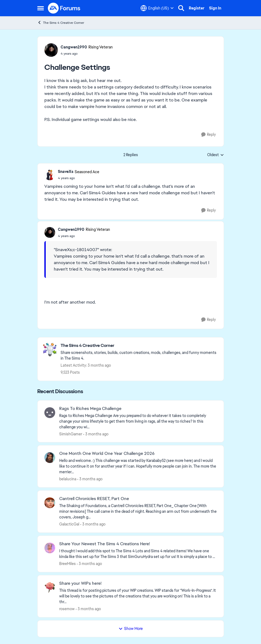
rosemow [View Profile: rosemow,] (67, 609)
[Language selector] (157, 8)
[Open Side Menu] (41, 8)
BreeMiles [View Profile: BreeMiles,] (67, 564)
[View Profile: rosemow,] (50, 587)
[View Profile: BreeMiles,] (50, 548)
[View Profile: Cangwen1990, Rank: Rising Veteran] (51, 50)
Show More (131, 629)
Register (197, 8)
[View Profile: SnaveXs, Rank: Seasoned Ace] (50, 175)
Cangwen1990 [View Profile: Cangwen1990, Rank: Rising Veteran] (74, 47)
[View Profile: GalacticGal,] (50, 503)
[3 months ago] (96, 434)
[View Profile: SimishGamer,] (50, 413)
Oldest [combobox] (216, 155)
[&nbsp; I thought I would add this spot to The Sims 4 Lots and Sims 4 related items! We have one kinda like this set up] (138, 554)
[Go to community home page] (64, 8)
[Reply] (209, 135)
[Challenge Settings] (79, 178)
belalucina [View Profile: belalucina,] (68, 479)
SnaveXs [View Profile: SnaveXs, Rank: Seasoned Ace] (66, 172)
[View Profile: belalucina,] (50, 458)
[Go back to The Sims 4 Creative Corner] (139, 346)
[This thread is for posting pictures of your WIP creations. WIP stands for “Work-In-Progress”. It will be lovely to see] (138, 596)
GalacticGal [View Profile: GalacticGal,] (69, 524)
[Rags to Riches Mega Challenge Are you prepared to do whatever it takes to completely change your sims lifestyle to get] (138, 421)
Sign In (215, 8)
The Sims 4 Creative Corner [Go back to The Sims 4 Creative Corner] (61, 23)
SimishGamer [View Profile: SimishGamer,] (71, 434)
